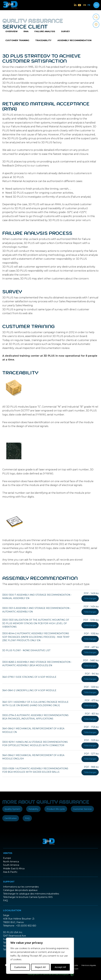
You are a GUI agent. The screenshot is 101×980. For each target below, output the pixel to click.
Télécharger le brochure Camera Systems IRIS (28, 895)
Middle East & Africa (14, 866)
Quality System (12, 807)
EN (85, 5)
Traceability (13, 43)
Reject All (40, 967)
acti (77, 966)
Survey (62, 32)
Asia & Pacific (10, 870)
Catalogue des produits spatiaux (20, 888)
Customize (20, 967)
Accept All (60, 967)
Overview (11, 32)
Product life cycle (56, 807)
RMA (25, 32)
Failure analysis (42, 32)
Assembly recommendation (42, 43)
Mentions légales (89, 963)
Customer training (83, 32)
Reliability (33, 807)
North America (11, 859)
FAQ (27, 816)
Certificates (11, 816)
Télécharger (90, 601)
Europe (7, 856)
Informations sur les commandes (21, 885)
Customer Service (82, 807)
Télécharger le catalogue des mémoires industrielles (31, 892)
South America (11, 863)
